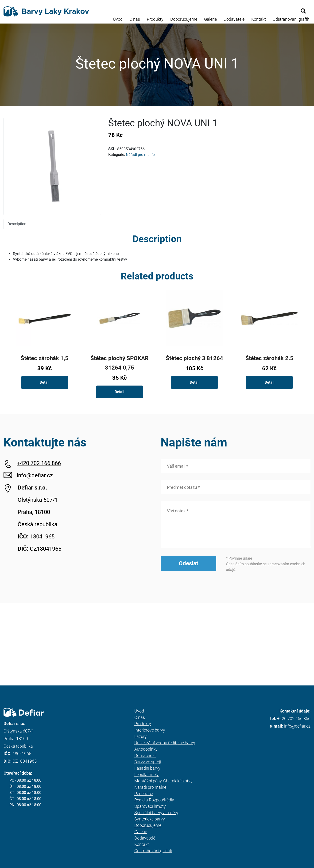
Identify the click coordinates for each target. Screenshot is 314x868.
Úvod (118, 19)
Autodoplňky (146, 749)
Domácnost (145, 755)
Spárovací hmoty (150, 806)
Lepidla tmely (147, 774)
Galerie (210, 19)
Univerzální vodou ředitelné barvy (165, 743)
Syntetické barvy (150, 819)
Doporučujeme (184, 19)
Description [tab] (17, 224)
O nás (135, 19)
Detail (45, 382)
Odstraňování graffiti (292, 19)
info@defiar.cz (35, 475)
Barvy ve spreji (148, 762)
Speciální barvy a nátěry (156, 813)
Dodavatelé (234, 19)
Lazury (141, 736)
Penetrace (144, 794)
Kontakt (259, 19)
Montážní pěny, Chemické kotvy (163, 781)
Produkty (155, 19)
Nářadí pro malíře (140, 155)
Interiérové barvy (150, 730)
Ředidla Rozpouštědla (154, 800)
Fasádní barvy (147, 768)
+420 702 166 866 (39, 463)
